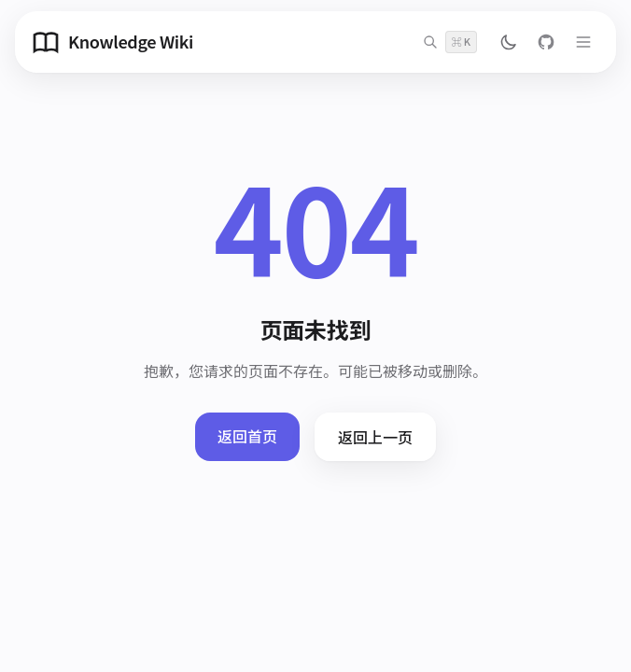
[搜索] (450, 42)
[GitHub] (546, 42)
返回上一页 (375, 437)
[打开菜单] (583, 42)
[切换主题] (509, 42)
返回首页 (247, 436)
